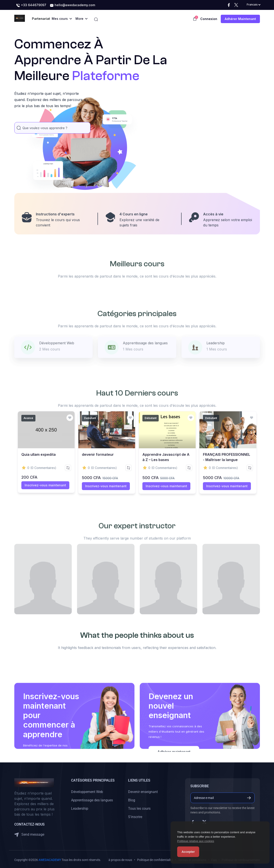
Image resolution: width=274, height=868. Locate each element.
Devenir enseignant (143, 791)
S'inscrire (135, 816)
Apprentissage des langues (92, 799)
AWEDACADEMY (50, 859)
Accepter (188, 852)
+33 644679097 (31, 5)
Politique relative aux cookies (196, 841)
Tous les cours (139, 807)
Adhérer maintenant (240, 19)
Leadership (80, 807)
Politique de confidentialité (155, 859)
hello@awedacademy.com (72, 5)
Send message (29, 834)
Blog (132, 799)
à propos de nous (120, 859)
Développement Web (87, 791)
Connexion (209, 19)
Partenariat (41, 19)
